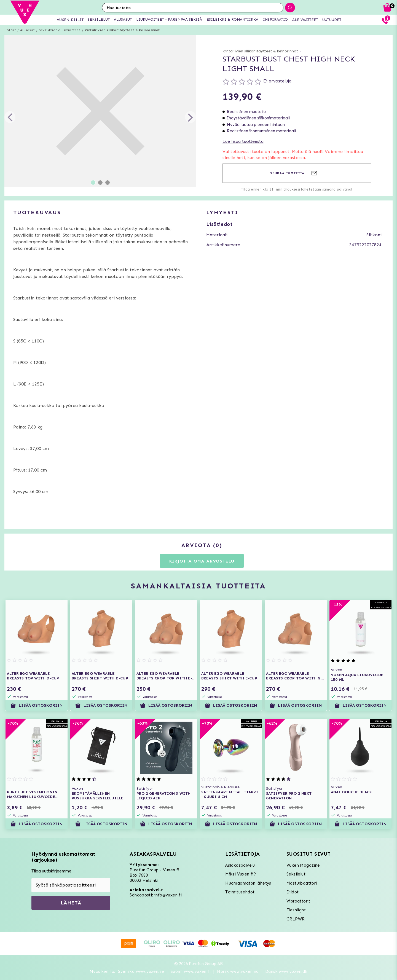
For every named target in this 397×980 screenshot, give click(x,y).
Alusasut (27, 30)
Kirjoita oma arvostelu (202, 561)
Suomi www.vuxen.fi (191, 971)
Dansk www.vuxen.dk (286, 971)
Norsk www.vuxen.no (238, 971)
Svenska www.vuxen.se (141, 971)
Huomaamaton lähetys (248, 883)
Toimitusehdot (240, 892)
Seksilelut (296, 874)
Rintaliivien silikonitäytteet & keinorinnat (122, 30)
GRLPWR (296, 919)
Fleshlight (296, 910)
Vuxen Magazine (303, 865)
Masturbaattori (302, 883)
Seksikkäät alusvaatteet (60, 30)
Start (11, 30)
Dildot (293, 892)
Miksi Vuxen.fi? (241, 874)
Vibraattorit (298, 901)
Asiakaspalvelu (240, 865)
